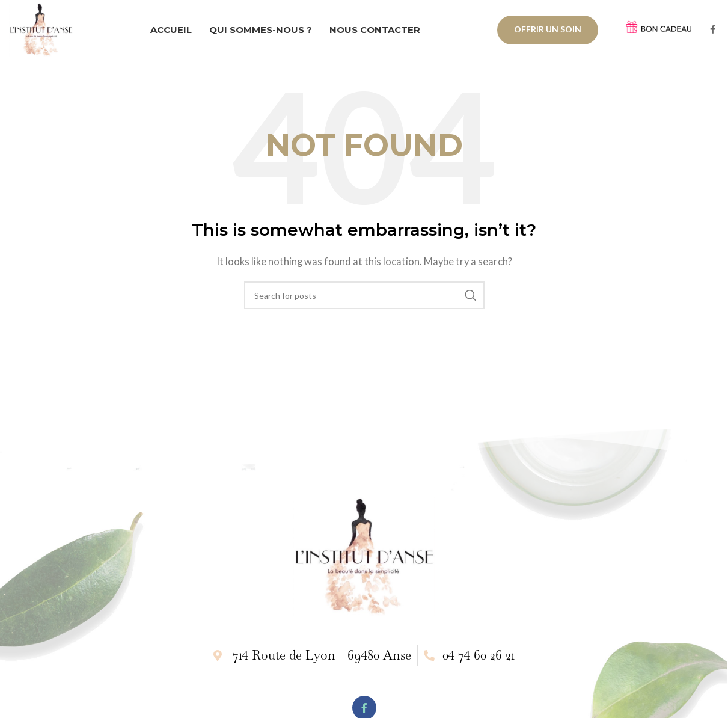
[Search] (364, 299)
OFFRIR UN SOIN (548, 31)
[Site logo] (43, 30)
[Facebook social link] (713, 32)
